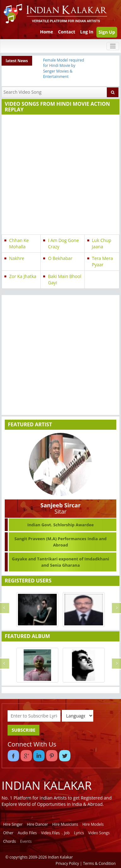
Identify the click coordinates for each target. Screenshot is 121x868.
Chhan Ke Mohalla (19, 243)
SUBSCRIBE (23, 730)
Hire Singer (13, 824)
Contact (67, 32)
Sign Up (107, 32)
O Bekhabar (60, 258)
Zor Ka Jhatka (23, 276)
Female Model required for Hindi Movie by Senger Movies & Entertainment (64, 68)
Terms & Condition (100, 863)
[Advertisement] (59, 175)
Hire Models (93, 824)
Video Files (50, 833)
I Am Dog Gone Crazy (63, 243)
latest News (17, 61)
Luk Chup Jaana (102, 243)
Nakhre (17, 258)
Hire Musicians (65, 824)
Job (67, 833)
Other (8, 833)
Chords (9, 841)
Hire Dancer (37, 824)
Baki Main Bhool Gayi (65, 279)
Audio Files (27, 833)
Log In (87, 32)
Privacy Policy (67, 863)
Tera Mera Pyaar (103, 261)
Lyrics (79, 833)
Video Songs (99, 833)
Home (46, 32)
